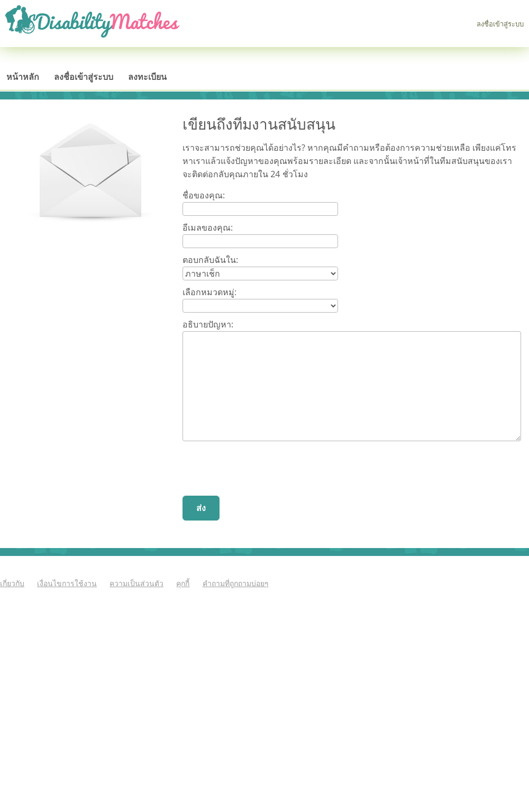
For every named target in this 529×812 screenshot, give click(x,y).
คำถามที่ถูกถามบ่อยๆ (236, 583)
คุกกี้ (183, 583)
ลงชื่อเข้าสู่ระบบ (500, 24)
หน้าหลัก (23, 77)
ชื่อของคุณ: (204, 195)
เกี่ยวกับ (12, 583)
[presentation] (263, 470)
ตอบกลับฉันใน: (210, 260)
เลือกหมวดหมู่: (209, 292)
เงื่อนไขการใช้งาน (67, 583)
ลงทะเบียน (147, 77)
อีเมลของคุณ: (208, 227)
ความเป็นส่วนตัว (136, 583)
